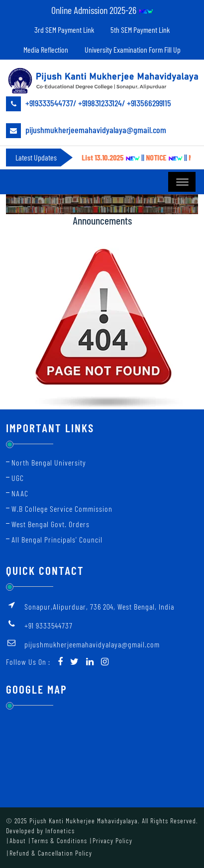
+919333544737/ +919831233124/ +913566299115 (89, 104)
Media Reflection (46, 49)
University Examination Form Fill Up (133, 49)
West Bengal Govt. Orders (51, 524)
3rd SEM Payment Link (64, 30)
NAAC (20, 493)
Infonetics (60, 830)
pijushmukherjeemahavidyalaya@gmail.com (86, 131)
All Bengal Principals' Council (57, 539)
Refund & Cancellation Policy (51, 853)
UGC (18, 478)
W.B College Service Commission (62, 509)
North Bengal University (49, 462)
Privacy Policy (112, 840)
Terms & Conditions (59, 840)
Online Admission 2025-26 (102, 10)
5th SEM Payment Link (140, 30)
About (18, 840)
